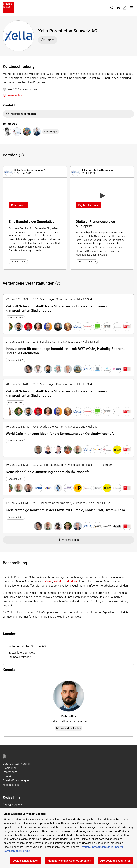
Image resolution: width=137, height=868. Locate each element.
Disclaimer (9, 768)
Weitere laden (69, 540)
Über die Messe (12, 805)
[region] (68, 838)
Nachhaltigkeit (12, 785)
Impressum (10, 772)
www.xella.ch (13, 95)
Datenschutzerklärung (16, 764)
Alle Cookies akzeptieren (115, 861)
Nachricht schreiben (21, 114)
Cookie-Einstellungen (16, 780)
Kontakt (8, 776)
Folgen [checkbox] (48, 40)
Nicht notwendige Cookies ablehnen (69, 861)
